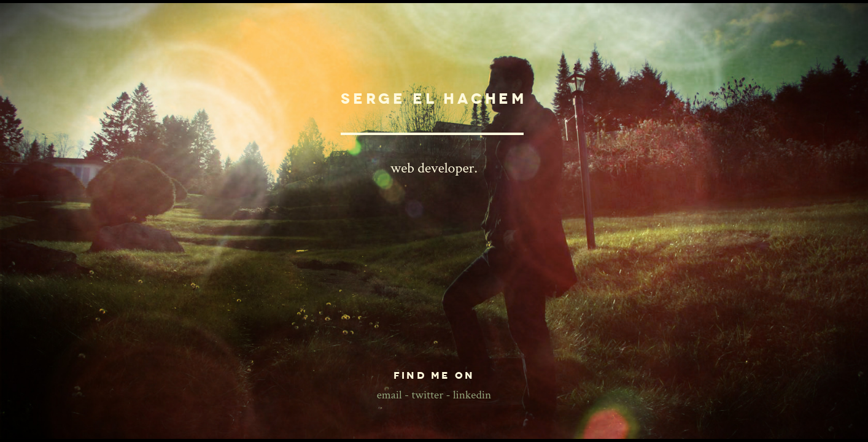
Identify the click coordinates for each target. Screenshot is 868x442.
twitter (427, 395)
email (389, 395)
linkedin (472, 395)
